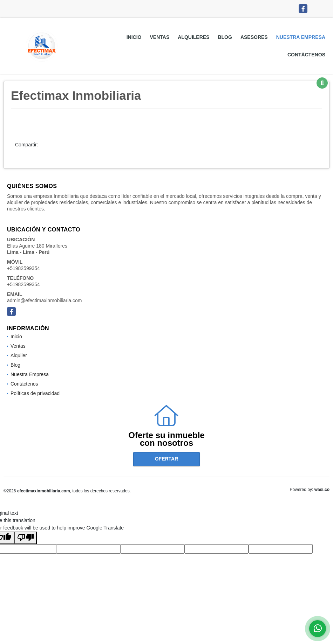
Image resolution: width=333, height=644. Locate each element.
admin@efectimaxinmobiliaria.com (44, 300)
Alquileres (193, 37)
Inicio (134, 37)
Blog (225, 37)
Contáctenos (306, 55)
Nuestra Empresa (301, 37)
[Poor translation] (26, 538)
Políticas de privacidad (35, 393)
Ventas (159, 37)
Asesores (254, 37)
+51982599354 (23, 268)
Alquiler (19, 355)
